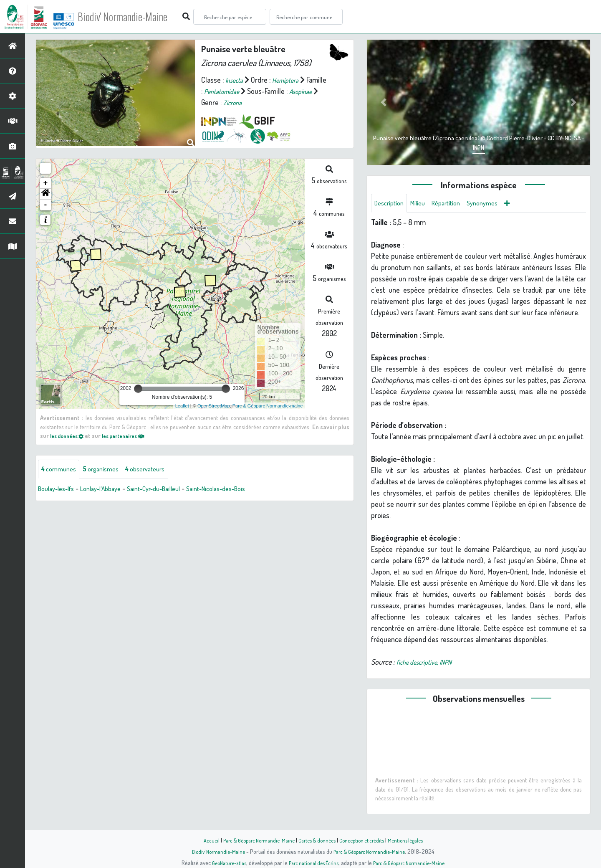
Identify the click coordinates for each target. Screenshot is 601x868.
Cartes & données (317, 840)
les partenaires (133, 435)
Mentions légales (414, 840)
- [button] (46, 205)
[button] (45, 194)
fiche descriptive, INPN (429, 663)
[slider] (138, 389)
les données (70, 435)
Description (391, 204)
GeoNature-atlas (222, 863)
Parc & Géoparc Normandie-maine (268, 406)
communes (61, 470)
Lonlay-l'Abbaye (110, 490)
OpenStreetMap (214, 406)
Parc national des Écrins (312, 863)
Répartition (454, 204)
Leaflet (182, 406)
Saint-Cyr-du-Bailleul (170, 490)
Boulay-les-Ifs (59, 490)
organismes (107, 470)
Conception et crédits (366, 840)
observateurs (157, 470)
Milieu (423, 204)
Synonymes (494, 204)
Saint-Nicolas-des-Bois (241, 490)
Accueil (201, 840)
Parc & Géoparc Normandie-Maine (253, 840)
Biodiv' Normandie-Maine (137, 17)
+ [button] (46, 183)
